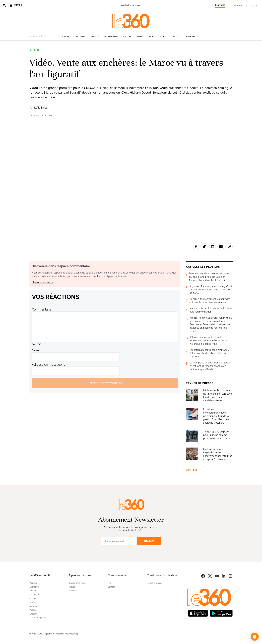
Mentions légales (155, 583)
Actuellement (36, 36)
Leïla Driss (41, 108)
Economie (81, 36)
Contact (111, 587)
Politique (66, 36)
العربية (254, 6)
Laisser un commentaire (105, 383)
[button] (255, 637)
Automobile (35, 606)
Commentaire (42, 309)
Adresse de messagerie (49, 365)
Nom (35, 350)
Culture (127, 36)
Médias (140, 36)
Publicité (73, 587)
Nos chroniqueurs (38, 618)
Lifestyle (176, 36)
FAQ (110, 583)
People (163, 36)
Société (95, 36)
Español (238, 6)
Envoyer (149, 541)
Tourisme (191, 36)
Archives (73, 591)
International (111, 36)
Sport (152, 36)
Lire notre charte (43, 282)
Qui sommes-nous (77, 583)
